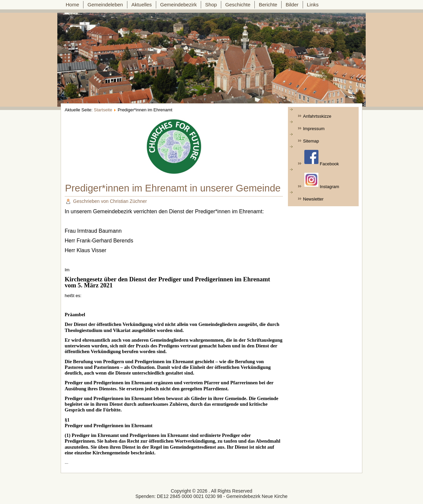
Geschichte (238, 5)
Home (72, 5)
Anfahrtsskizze (317, 116)
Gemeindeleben (105, 5)
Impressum (314, 129)
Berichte (268, 5)
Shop (211, 5)
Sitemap (311, 141)
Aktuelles (142, 5)
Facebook (321, 158)
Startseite (103, 110)
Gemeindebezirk (178, 5)
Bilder (292, 5)
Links (313, 5)
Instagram (322, 181)
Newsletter (313, 199)
